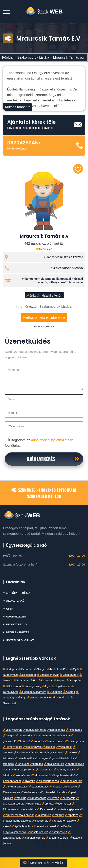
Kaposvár (45, 680)
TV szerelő (45, 809)
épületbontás (21, 826)
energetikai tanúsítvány (54, 735)
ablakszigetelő (54, 764)
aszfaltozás (45, 770)
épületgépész (75, 741)
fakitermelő (43, 815)
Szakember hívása (67, 268)
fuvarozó (28, 781)
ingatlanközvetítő (63, 775)
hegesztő (23, 735)
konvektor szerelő (44, 826)
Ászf (10, 609)
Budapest (10, 669)
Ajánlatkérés (41, 459)
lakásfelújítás (24, 758)
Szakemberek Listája (34, 58)
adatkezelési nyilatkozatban (52, 440)
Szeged (40, 669)
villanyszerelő (13, 730)
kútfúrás (37, 741)
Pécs (65, 669)
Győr (75, 669)
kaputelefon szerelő (63, 821)
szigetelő (57, 752)
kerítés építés (24, 752)
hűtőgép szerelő (71, 781)
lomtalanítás (56, 730)
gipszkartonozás (47, 781)
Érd (34, 680)
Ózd (57, 698)
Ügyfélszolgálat (20, 640)
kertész (53, 798)
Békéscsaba (12, 686)
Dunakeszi (55, 692)
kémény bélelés (65, 770)
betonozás (33, 804)
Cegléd (69, 692)
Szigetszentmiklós (40, 698)
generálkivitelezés (61, 758)
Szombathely (69, 675)
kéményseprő (13, 747)
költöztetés (74, 730)
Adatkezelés (16, 617)
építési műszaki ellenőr (44, 295)
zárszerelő (68, 798)
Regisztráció (16, 624)
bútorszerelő (58, 832)
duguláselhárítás (35, 730)
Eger (47, 686)
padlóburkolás (39, 787)
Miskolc (53, 669)
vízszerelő (64, 747)
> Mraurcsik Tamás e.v (67, 58)
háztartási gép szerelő (69, 809)
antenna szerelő (57, 838)
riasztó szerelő (38, 832)
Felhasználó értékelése (44, 317)
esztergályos (32, 747)
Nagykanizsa (61, 686)
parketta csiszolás (15, 787)
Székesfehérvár (48, 675)
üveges (9, 735)
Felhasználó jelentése (44, 327)
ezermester (63, 804)
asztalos (49, 747)
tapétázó (72, 815)
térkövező (22, 764)
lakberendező (41, 775)
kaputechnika (37, 798)
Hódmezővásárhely (33, 692)
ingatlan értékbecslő (63, 787)
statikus (20, 798)
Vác (66, 698)
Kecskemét (28, 675)
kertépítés (42, 752)
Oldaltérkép (16, 601)
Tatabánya (22, 680)
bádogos (41, 758)
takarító (58, 815)
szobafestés (22, 775)
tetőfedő (24, 741)
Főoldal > (9, 58)
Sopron (60, 680)
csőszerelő (40, 821)
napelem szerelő (34, 838)
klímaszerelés (54, 741)
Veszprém (74, 680)
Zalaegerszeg (32, 686)
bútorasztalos (26, 809)
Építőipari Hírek (18, 593)
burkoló (71, 752)
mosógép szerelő (23, 770)
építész (48, 804)
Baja (22, 698)
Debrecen (26, 669)
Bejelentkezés (18, 632)
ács (34, 735)
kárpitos (37, 764)
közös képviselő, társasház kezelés (44, 792)
